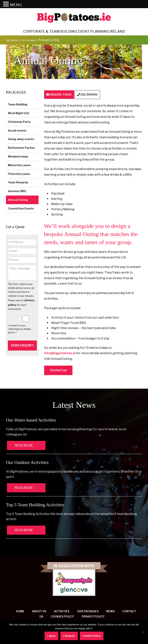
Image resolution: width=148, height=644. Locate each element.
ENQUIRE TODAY (64, 96)
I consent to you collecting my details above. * (19, 330)
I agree (51, 636)
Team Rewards (18, 183)
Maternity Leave (19, 166)
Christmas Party (19, 122)
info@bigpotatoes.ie (60, 354)
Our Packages (37, 41)
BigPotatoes (15, 41)
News (110, 613)
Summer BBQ (17, 192)
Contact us (58, 372)
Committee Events (21, 209)
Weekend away (18, 157)
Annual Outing (18, 201)
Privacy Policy (93, 618)
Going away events (21, 140)
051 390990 (102, 96)
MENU (16, 5)
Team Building (18, 105)
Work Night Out (19, 114)
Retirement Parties (21, 148)
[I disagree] (143, 632)
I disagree (69, 636)
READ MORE (24, 447)
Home (20, 613)
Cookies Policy (62, 618)
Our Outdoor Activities (27, 464)
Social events (17, 131)
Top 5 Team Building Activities (35, 506)
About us (39, 613)
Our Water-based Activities (31, 421)
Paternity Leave (19, 174)
